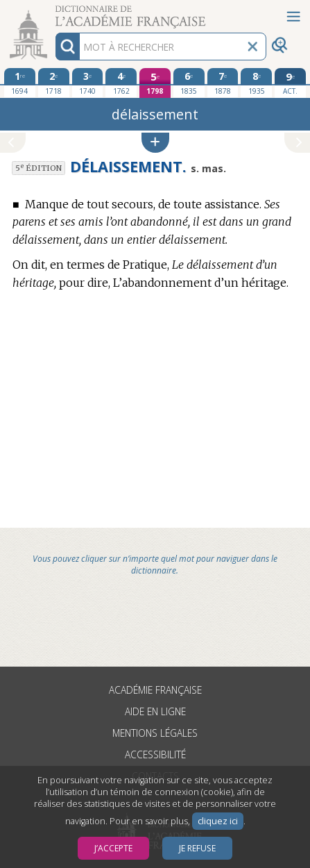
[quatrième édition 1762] (121, 83)
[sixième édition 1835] (189, 83)
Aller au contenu (54, 12)
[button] (155, 143)
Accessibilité (155, 754)
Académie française (155, 690)
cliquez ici (218, 821)
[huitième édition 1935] (256, 83)
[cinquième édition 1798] (155, 83)
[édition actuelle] (290, 83)
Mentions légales (155, 733)
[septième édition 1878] (223, 83)
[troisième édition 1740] (88, 83)
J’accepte (113, 848)
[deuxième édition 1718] (54, 83)
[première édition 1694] (20, 83)
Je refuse (197, 848)
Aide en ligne (155, 711)
